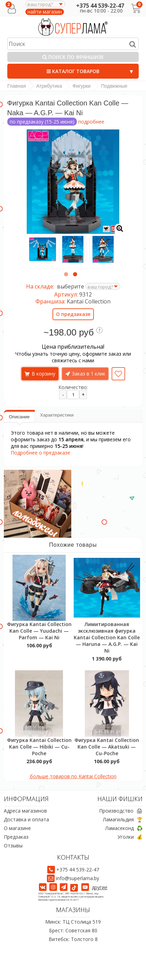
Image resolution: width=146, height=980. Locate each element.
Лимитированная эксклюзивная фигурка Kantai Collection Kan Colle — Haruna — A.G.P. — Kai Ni (107, 637)
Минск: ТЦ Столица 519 (73, 922)
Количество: (73, 387)
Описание (19, 417)
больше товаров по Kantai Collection (73, 776)
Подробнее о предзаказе (40, 453)
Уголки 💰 (130, 837)
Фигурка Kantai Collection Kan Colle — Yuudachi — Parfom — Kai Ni (39, 631)
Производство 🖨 (121, 811)
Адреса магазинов (25, 811)
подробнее (91, 122)
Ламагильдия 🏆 (123, 819)
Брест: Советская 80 (73, 930)
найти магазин (45, 12)
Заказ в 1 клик (89, 374)
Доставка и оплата (26, 819)
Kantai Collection (89, 301)
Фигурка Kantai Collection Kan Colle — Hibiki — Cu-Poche (39, 747)
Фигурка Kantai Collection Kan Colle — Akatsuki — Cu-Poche (107, 747)
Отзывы (13, 845)
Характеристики (57, 415)
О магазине (17, 828)
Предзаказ (16, 837)
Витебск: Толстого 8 (73, 939)
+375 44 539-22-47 (100, 6)
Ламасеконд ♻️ (124, 828)
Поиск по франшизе (73, 57)
